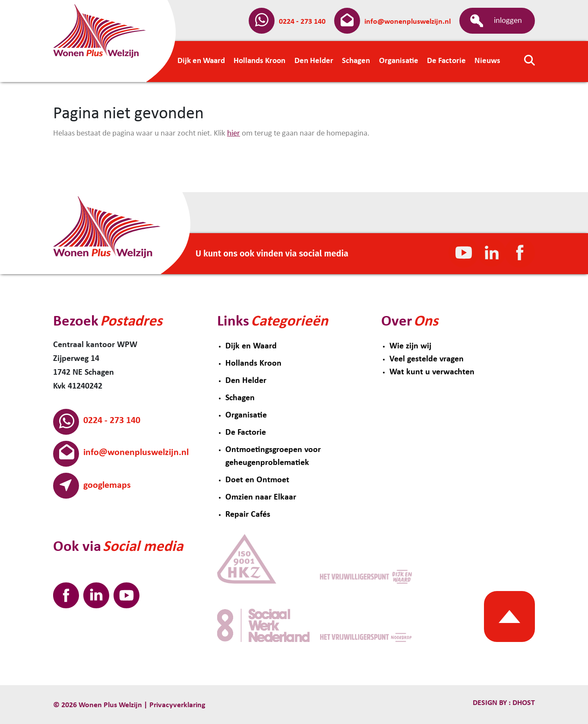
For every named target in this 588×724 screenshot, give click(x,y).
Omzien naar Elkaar (261, 497)
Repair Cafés (248, 515)
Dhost (523, 703)
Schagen (240, 398)
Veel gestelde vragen (427, 359)
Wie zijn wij (410, 346)
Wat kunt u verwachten (432, 372)
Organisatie (246, 415)
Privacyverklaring (177, 705)
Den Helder (246, 381)
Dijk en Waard (251, 346)
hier (234, 134)
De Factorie (246, 433)
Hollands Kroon (253, 364)
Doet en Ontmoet (257, 480)
